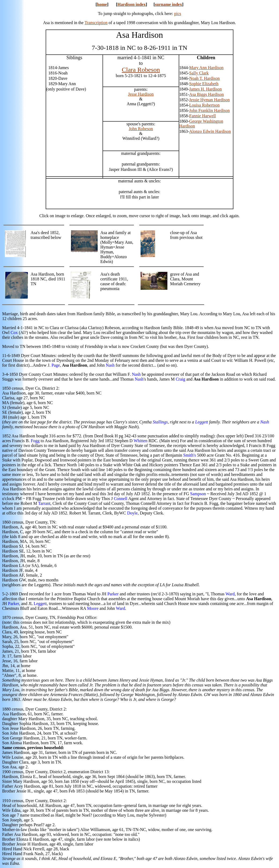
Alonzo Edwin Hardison (210, 131)
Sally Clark (199, 73)
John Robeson (141, 129)
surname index (169, 4)
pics (178, 14)
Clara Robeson (141, 70)
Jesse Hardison (141, 94)
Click (44, 216)
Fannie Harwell (202, 116)
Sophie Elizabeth (204, 84)
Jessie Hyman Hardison (209, 100)
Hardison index (132, 4)
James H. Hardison (205, 89)
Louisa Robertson (204, 105)
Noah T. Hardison (204, 78)
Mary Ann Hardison (206, 68)
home (102, 4)
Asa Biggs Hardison (206, 94)
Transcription (96, 23)
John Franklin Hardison (209, 110)
